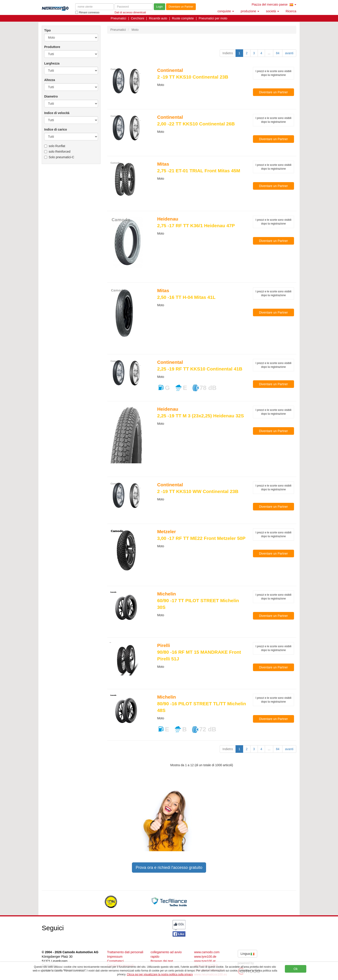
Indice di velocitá (57, 113)
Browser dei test (162, 961)
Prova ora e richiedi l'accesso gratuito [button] (169, 868)
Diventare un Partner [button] (273, 92)
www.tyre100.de (205, 957)
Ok (296, 969)
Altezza (50, 80)
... (269, 53)
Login (160, 7)
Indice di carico (56, 129)
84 (278, 53)
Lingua (248, 954)
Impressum (115, 957)
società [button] (272, 11)
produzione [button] (250, 11)
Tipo (47, 30)
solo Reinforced (57, 152)
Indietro (228, 53)
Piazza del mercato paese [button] (274, 4)
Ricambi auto (158, 18)
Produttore (52, 47)
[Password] (134, 7)
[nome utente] (94, 7)
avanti (289, 53)
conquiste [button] (226, 11)
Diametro (51, 96)
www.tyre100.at (205, 961)
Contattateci (116, 961)
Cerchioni (138, 18)
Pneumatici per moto (213, 18)
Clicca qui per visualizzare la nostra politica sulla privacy (160, 974)
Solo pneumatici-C (59, 157)
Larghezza (52, 63)
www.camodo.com (207, 952)
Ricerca (291, 11)
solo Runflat (55, 146)
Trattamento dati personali (125, 952)
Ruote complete (183, 18)
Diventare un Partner (181, 7)
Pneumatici (118, 18)
